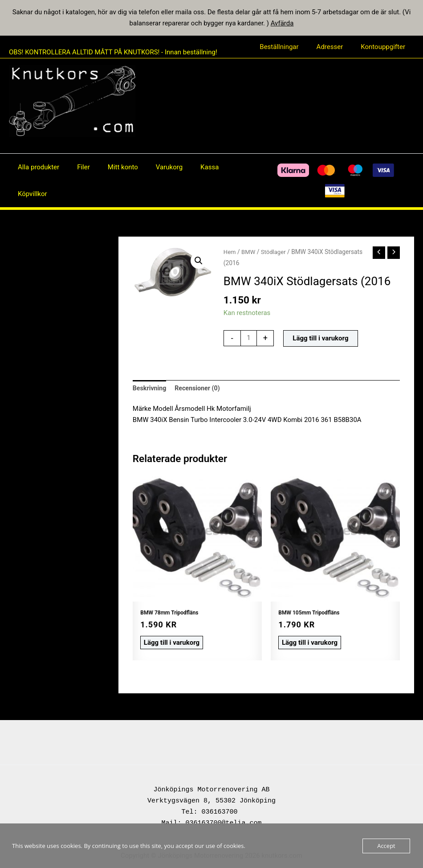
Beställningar (290, 47)
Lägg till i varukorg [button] (169, 642)
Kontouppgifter (385, 47)
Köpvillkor (30, 194)
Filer (77, 167)
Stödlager (275, 252)
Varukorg (154, 167)
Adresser (337, 47)
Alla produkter (36, 167)
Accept (386, 846)
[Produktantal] (249, 338)
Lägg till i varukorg (321, 338)
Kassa (189, 167)
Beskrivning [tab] (150, 389)
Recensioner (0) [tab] (200, 389)
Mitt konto (112, 167)
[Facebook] (240, 180)
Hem (230, 252)
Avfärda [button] (282, 23)
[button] (198, 261)
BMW (250, 252)
